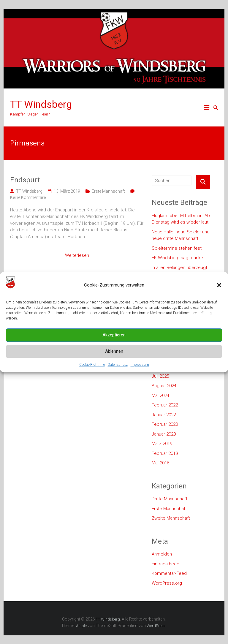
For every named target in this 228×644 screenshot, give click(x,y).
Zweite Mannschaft (171, 518)
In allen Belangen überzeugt (179, 268)
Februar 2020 (165, 424)
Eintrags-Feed (166, 564)
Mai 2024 (160, 395)
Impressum (140, 374)
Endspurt (25, 180)
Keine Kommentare (28, 197)
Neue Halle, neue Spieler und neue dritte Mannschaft (181, 235)
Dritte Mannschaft (170, 499)
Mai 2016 (160, 463)
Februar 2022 (165, 405)
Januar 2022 (164, 415)
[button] (219, 294)
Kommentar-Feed (169, 573)
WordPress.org (167, 583)
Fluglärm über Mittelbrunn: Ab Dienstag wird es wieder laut (181, 219)
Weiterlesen (77, 255)
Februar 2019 (165, 453)
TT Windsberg (41, 104)
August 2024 (164, 386)
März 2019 (162, 444)
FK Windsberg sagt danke (177, 258)
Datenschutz (118, 374)
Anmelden (162, 554)
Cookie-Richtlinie (92, 374)
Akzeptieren (114, 344)
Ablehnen (114, 360)
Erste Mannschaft (108, 191)
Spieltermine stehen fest (177, 248)
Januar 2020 (164, 434)
